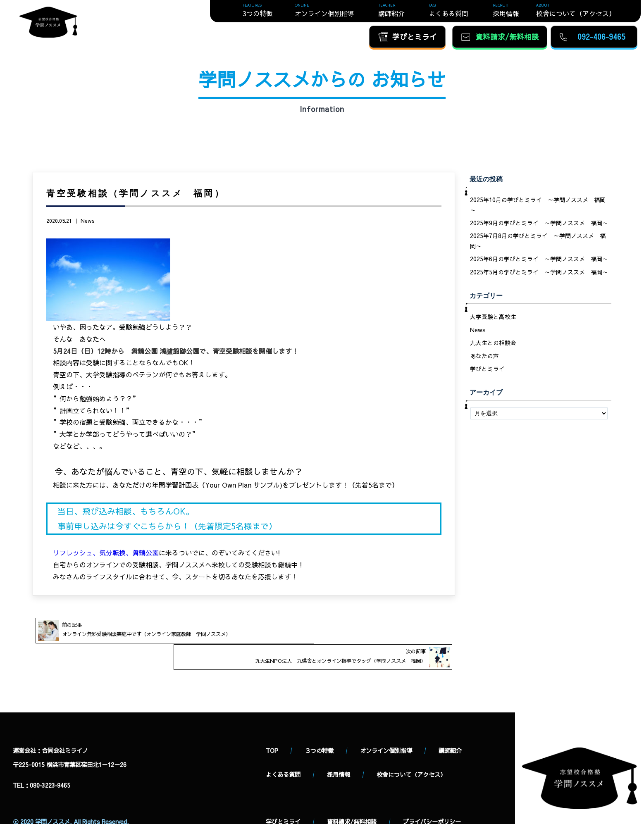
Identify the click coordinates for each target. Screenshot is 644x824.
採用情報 (339, 755)
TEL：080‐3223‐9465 (42, 765)
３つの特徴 (319, 731)
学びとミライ (487, 373)
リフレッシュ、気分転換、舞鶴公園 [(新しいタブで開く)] (106, 553)
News (88, 220)
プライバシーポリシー (432, 802)
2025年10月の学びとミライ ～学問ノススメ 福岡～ (538, 205)
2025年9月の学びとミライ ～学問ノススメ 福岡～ (539, 224)
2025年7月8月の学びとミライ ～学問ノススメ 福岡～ (538, 242)
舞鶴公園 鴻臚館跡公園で (168, 351)
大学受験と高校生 (493, 319)
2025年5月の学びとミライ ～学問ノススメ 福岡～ (539, 274)
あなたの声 (484, 360)
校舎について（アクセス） (411, 755)
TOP (272, 731)
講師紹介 (450, 731)
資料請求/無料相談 (352, 802)
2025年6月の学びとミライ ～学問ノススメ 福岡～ (539, 261)
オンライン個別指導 (386, 731)
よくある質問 (283, 755)
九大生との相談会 (493, 346)
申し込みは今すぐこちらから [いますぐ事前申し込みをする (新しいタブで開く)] (128, 526)
